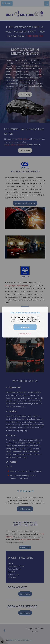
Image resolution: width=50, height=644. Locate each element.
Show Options (25, 334)
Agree (25, 327)
